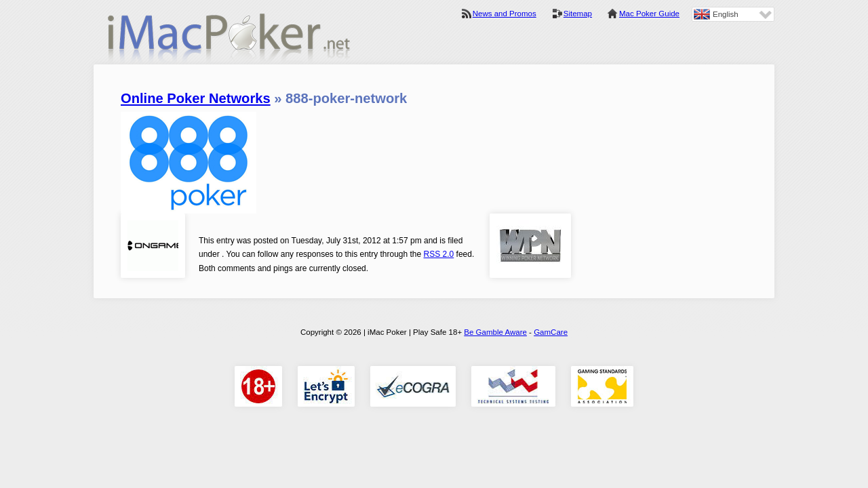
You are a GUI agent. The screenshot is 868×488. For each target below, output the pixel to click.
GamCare (551, 332)
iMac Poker (229, 39)
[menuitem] (733, 14)
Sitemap (578, 14)
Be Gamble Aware (495, 332)
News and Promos (505, 14)
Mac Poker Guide (649, 14)
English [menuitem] (726, 14)
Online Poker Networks (196, 98)
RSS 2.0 (439, 254)
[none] (733, 14)
